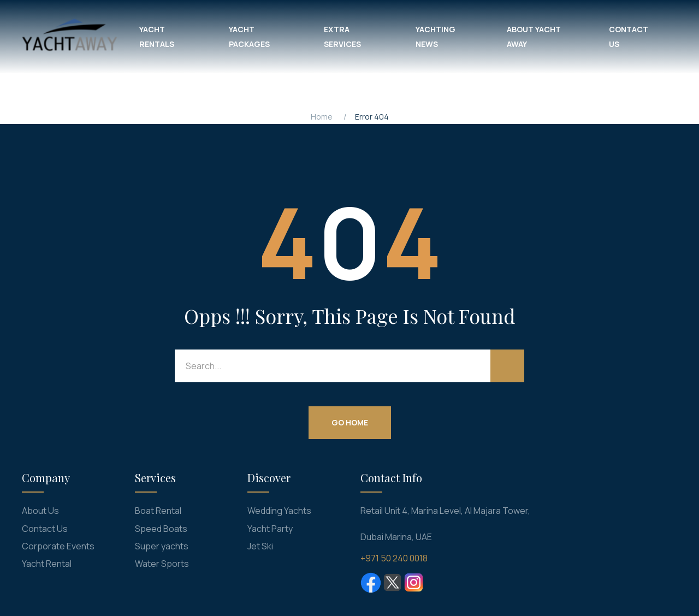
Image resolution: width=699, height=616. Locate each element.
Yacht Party (270, 529)
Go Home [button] (350, 422)
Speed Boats (161, 529)
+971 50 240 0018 (394, 558)
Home (322, 117)
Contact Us (45, 529)
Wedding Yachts (279, 511)
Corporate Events (58, 546)
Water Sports (162, 564)
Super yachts (162, 546)
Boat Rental (158, 511)
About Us (40, 511)
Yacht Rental (47, 564)
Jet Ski (260, 546)
